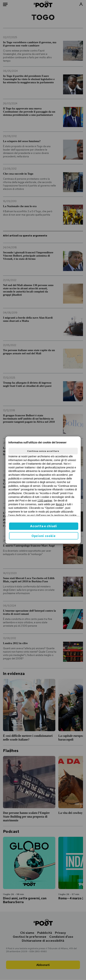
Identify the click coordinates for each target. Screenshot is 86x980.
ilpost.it (60, 504)
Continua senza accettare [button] (43, 451)
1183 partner (45, 501)
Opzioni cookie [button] (44, 536)
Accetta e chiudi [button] (43, 526)
